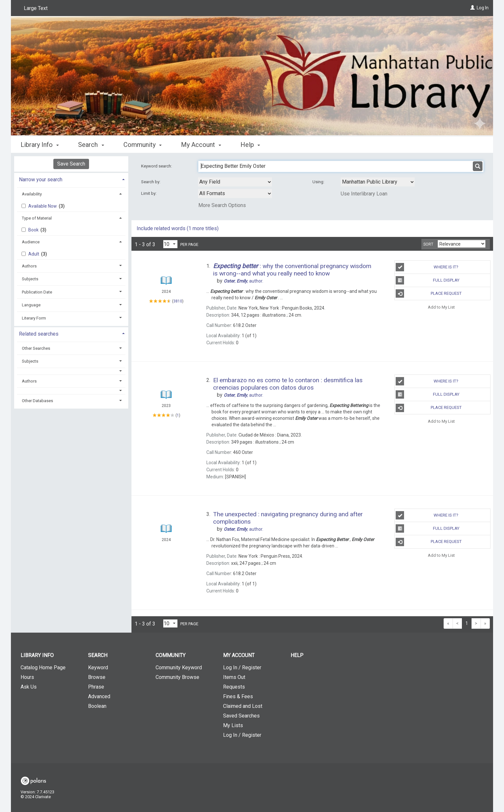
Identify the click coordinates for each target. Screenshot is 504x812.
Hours (27, 677)
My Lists (233, 725)
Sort (428, 244)
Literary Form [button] (34, 318)
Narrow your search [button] (41, 180)
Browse (97, 677)
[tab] (71, 179)
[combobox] (235, 182)
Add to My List (441, 307)
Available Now (43, 206)
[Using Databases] (378, 182)
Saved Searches (241, 716)
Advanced (99, 696)
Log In (483, 8)
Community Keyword (179, 668)
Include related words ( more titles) (178, 228)
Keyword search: (157, 166)
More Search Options (222, 205)
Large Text (36, 8)
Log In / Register (242, 668)
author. (243, 281)
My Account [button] (201, 145)
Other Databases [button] (37, 401)
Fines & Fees (238, 696)
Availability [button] (32, 194)
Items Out (234, 677)
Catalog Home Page (43, 668)
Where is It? (427, 267)
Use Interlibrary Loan (364, 194)
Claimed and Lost (243, 706)
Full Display (427, 280)
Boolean (97, 706)
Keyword (98, 668)
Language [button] (31, 305)
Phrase (96, 687)
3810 (178, 301)
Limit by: (149, 193)
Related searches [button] (39, 334)
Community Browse (177, 677)
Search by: (151, 182)
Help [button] (250, 145)
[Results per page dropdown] (170, 244)
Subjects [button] (30, 279)
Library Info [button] (40, 145)
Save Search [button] (71, 164)
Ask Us (29, 687)
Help (297, 655)
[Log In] (473, 8)
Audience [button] (31, 242)
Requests (234, 687)
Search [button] (91, 145)
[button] (71, 371)
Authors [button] (29, 266)
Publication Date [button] (37, 292)
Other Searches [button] (36, 348)
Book (34, 230)
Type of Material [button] (37, 218)
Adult (34, 254)
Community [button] (143, 145)
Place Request (428, 293)
